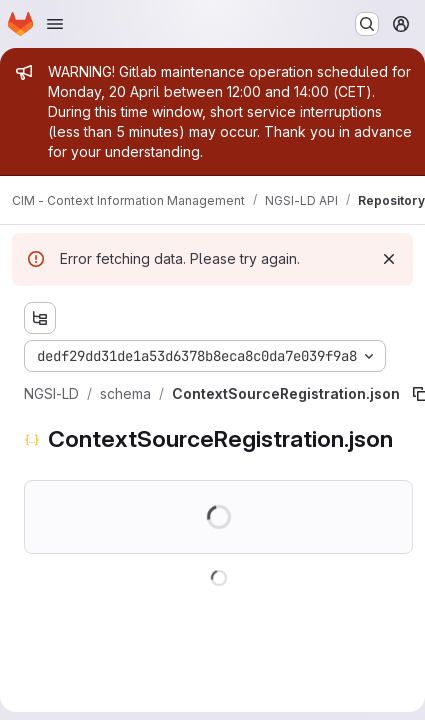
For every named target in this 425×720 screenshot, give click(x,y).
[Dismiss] (389, 259)
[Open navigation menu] (55, 24)
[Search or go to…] (367, 24)
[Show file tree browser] (40, 318)
